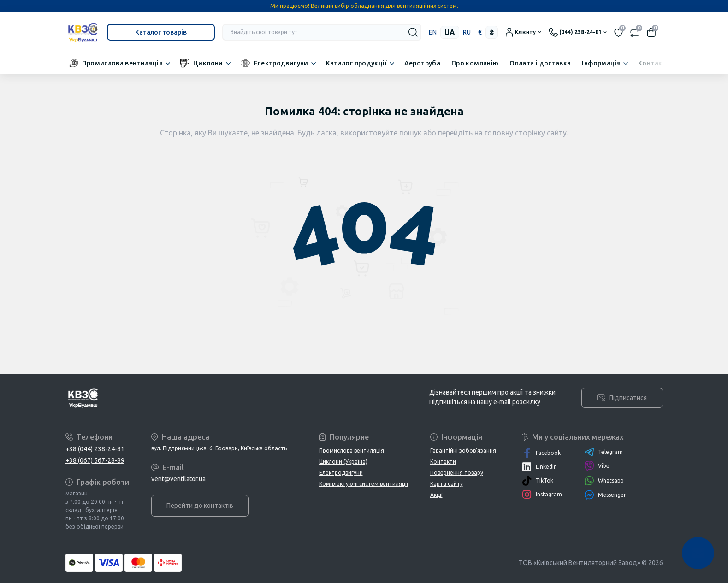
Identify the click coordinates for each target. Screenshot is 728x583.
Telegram (604, 452)
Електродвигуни (281, 63)
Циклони (208, 63)
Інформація (601, 63)
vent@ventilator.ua (178, 479)
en (433, 32)
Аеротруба (422, 63)
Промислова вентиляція (123, 63)
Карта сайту (447, 484)
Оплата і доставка (540, 63)
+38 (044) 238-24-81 (95, 449)
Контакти (654, 63)
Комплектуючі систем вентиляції (364, 484)
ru (467, 32)
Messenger (605, 495)
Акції (436, 495)
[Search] (413, 32)
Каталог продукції (356, 63)
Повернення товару (457, 473)
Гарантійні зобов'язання (463, 450)
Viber (598, 466)
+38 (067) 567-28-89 (95, 460)
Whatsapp (604, 480)
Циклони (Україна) (343, 462)
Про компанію (475, 63)
